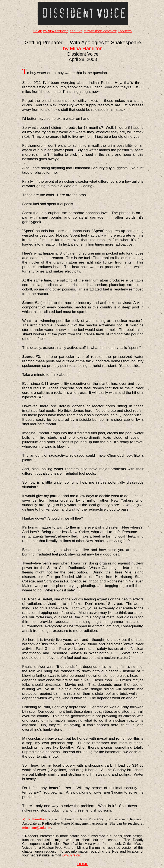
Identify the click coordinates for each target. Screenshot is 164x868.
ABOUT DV (125, 31)
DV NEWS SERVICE (56, 31)
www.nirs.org (72, 855)
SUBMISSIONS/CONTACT (100, 31)
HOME (37, 31)
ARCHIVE (76, 31)
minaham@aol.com (37, 828)
